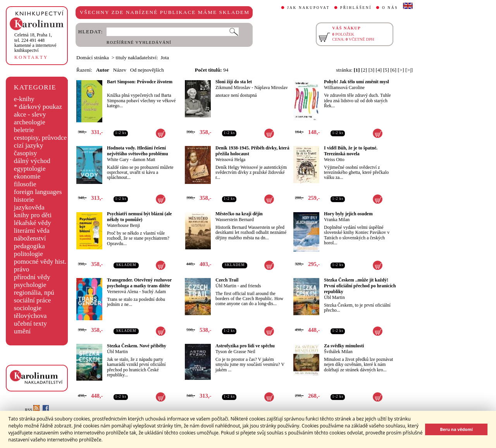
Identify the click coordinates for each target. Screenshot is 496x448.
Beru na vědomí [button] (456, 429)
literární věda (32, 231)
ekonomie (27, 176)
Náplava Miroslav (271, 88)
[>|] (409, 70)
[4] (379, 70)
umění (22, 331)
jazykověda (29, 207)
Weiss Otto (334, 160)
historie (24, 200)
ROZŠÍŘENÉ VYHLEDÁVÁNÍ (139, 42)
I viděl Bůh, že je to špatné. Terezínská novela (351, 151)
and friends (251, 286)
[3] (372, 70)
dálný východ (32, 161)
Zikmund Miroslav (233, 88)
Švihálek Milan (338, 352)
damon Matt (144, 160)
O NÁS (390, 8)
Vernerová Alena (122, 292)
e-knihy (24, 99)
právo (22, 269)
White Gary (118, 160)
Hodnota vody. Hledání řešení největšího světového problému (138, 151)
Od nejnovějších (147, 70)
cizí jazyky (29, 145)
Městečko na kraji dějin (239, 214)
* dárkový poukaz (38, 107)
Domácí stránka (93, 58)
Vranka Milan (337, 220)
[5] (386, 70)
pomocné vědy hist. (40, 262)
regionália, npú (34, 293)
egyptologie (30, 169)
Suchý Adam (154, 292)
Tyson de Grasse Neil (235, 352)
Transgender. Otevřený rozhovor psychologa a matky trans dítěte (139, 283)
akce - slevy (30, 114)
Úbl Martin (226, 286)
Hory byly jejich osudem (348, 214)
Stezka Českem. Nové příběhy (137, 346)
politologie (28, 254)
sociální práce (33, 300)
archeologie (30, 122)
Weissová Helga (230, 160)
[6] (393, 70)
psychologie (30, 285)
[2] (364, 70)
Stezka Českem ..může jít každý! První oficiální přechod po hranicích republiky (360, 286)
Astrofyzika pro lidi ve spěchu (245, 346)
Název (120, 70)
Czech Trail (227, 280)
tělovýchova (30, 316)
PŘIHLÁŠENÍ (356, 8)
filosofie (25, 184)
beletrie (24, 130)
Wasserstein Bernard (235, 220)
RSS (32, 410)
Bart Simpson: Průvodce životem (140, 82)
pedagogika (29, 246)
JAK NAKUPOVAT (308, 8)
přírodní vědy (32, 277)
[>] (401, 70)
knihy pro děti (33, 215)
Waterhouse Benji (123, 225)
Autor (103, 70)
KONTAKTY (31, 57)
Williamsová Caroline (344, 88)
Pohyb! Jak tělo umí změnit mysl (356, 82)
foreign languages (38, 192)
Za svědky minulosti (344, 346)
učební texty (30, 324)
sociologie (28, 308)
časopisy (26, 153)
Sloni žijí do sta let (234, 82)
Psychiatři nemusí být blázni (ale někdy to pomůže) (139, 217)
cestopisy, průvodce (40, 138)
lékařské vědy (33, 223)
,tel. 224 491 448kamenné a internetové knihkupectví (35, 43)
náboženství (30, 238)
